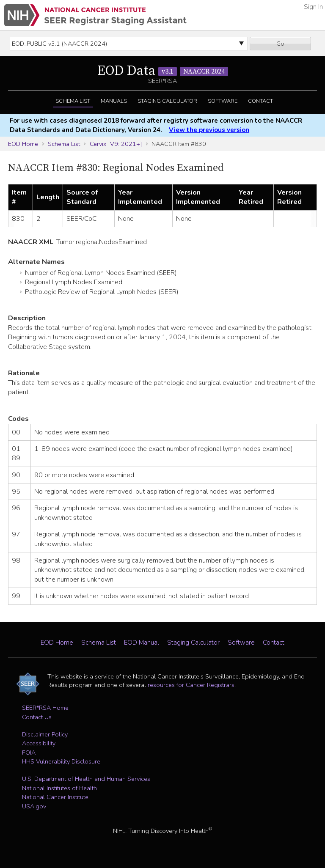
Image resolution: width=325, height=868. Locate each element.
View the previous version (209, 130)
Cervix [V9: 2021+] (116, 144)
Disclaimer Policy (45, 734)
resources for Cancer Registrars (191, 685)
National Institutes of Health (59, 788)
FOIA (29, 753)
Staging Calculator (167, 101)
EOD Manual (142, 643)
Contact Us (37, 717)
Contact (260, 101)
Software (223, 101)
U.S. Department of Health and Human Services (86, 779)
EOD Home (23, 144)
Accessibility (39, 743)
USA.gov (34, 806)
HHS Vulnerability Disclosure (61, 761)
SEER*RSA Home (45, 708)
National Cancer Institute (55, 797)
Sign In (313, 7)
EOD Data (163, 71)
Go (280, 44)
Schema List (73, 101)
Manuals (114, 101)
